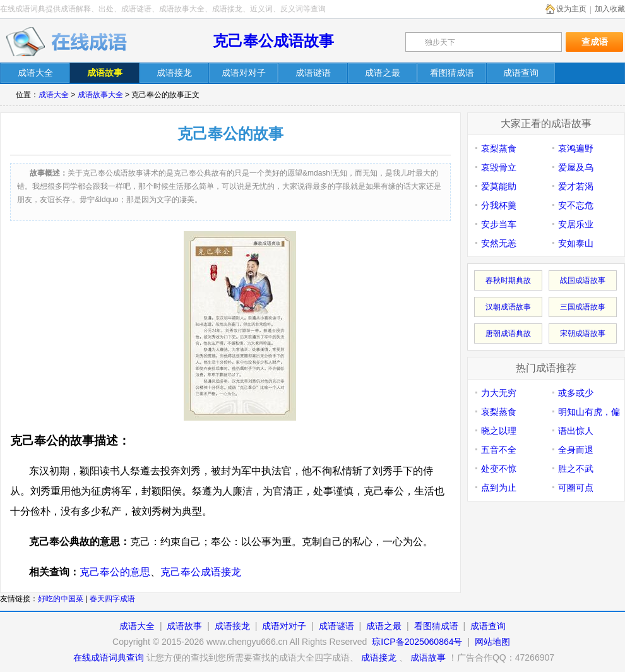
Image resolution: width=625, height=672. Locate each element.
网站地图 (492, 642)
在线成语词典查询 (109, 657)
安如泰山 (576, 243)
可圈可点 (576, 488)
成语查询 (488, 626)
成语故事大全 (100, 95)
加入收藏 (610, 9)
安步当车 (499, 224)
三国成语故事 (583, 307)
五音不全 (499, 450)
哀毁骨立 (499, 167)
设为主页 (571, 9)
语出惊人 (576, 431)
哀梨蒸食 (499, 148)
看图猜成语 (436, 626)
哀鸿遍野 (576, 148)
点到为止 (499, 488)
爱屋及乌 (576, 167)
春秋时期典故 (508, 280)
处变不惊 (499, 469)
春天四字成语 (112, 599)
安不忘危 (576, 205)
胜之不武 (576, 469)
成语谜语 (336, 626)
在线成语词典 (68, 41)
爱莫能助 (499, 186)
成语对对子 (284, 626)
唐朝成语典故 (508, 333)
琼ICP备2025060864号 (417, 642)
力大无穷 (499, 393)
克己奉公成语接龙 (201, 572)
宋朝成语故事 (583, 333)
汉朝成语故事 (508, 307)
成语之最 (384, 626)
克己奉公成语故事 (273, 41)
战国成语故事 (583, 280)
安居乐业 (576, 224)
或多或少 (576, 393)
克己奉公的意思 (115, 572)
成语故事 (184, 626)
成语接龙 (232, 626)
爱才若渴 (576, 186)
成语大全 (54, 95)
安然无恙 (499, 243)
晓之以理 (499, 431)
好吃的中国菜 (61, 599)
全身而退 (576, 450)
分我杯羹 (499, 205)
